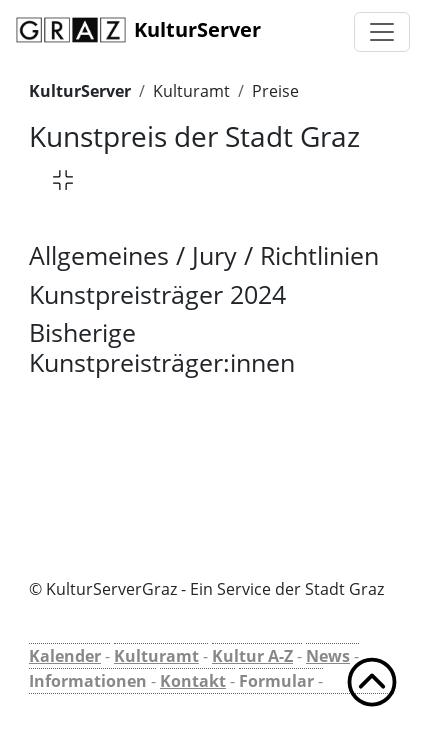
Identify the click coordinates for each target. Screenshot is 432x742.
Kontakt (193, 681)
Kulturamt (191, 91)
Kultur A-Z (252, 656)
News (328, 656)
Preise (275, 91)
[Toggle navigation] (382, 32)
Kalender (65, 656)
